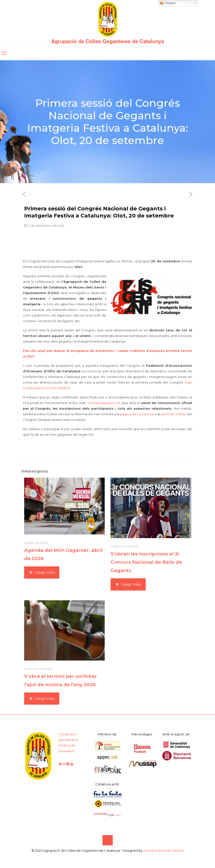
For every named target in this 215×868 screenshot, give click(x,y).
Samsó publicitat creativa (164, 850)
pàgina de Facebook (137, 414)
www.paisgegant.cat (104, 403)
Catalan (168, 3)
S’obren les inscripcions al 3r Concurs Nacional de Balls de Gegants (146, 562)
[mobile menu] (4, 53)
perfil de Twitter (174, 414)
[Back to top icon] (108, 840)
